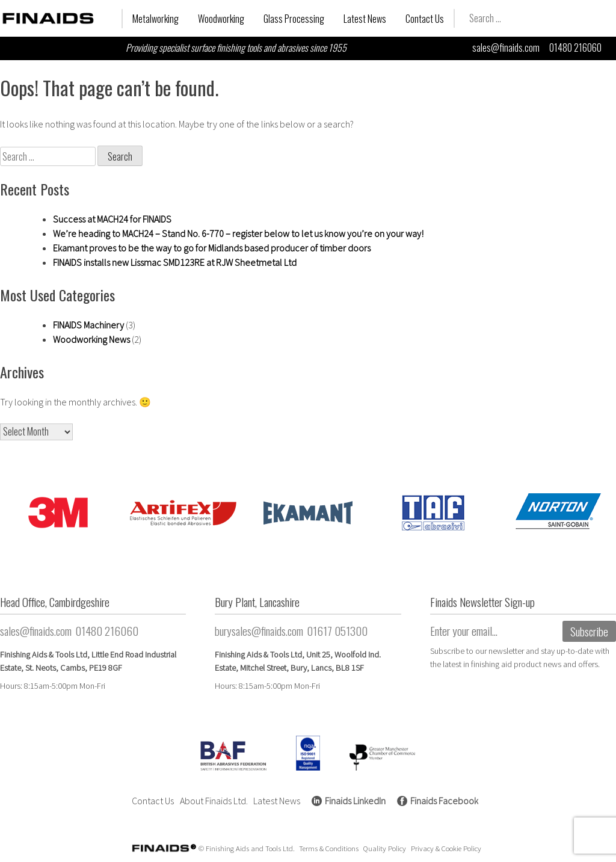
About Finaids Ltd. (214, 801)
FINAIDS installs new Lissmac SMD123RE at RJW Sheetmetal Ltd (175, 262)
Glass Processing (294, 19)
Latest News (365, 19)
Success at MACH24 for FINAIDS (112, 219)
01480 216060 (575, 48)
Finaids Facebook (444, 801)
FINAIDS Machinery (88, 325)
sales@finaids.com (506, 48)
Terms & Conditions (329, 848)
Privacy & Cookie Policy (446, 848)
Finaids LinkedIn (355, 801)
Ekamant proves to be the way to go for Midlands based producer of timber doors (212, 248)
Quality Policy (385, 848)
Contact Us (425, 19)
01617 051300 (337, 631)
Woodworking (221, 19)
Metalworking (156, 19)
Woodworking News (91, 339)
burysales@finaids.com (259, 631)
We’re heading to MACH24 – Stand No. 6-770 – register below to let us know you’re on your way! (238, 233)
